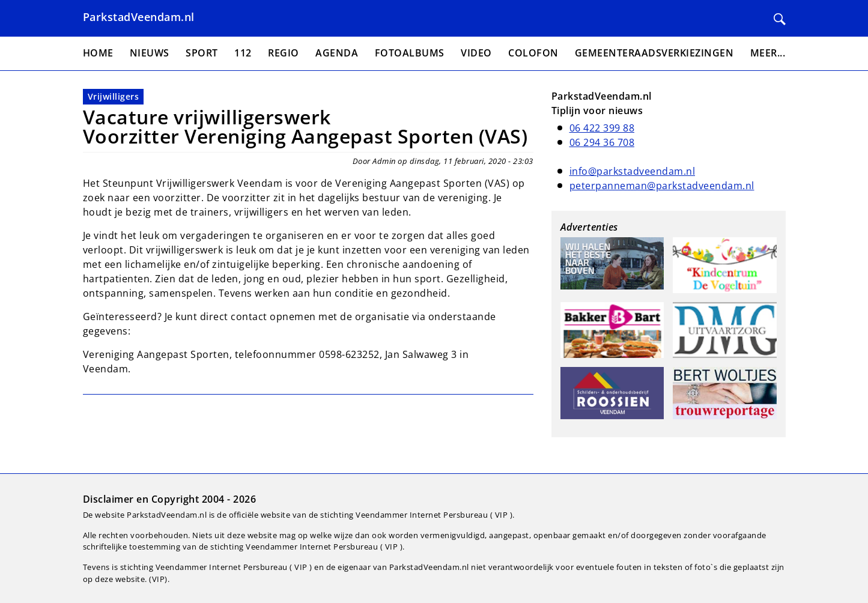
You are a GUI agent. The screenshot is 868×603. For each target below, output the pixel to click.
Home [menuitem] (98, 53)
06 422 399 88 (602, 128)
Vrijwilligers (114, 96)
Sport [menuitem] (202, 53)
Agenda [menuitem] (337, 53)
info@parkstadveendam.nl (633, 171)
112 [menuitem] (243, 53)
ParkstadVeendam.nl (139, 17)
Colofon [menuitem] (533, 53)
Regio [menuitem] (284, 53)
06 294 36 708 (602, 142)
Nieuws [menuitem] (150, 53)
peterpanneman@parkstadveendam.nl (662, 186)
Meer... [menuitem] (768, 53)
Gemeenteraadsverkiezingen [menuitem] (654, 53)
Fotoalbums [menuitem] (410, 53)
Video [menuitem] (476, 53)
